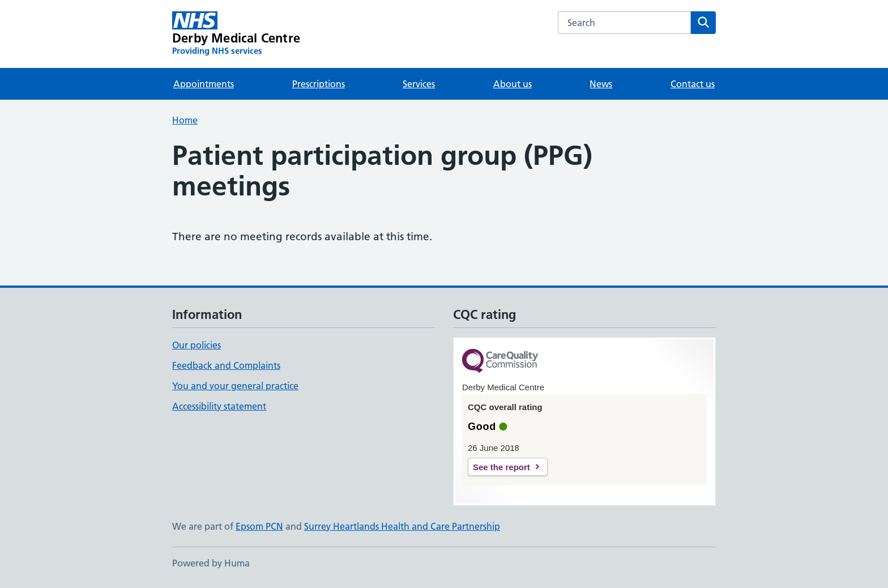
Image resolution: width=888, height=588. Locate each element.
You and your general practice (235, 386)
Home (185, 120)
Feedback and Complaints (226, 365)
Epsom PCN (259, 526)
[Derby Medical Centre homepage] (236, 34)
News (601, 84)
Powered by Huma (211, 563)
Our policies (197, 345)
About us (513, 84)
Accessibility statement (219, 406)
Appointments (204, 84)
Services (419, 84)
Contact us (693, 84)
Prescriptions (319, 84)
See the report (501, 467)
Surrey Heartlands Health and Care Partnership (402, 526)
